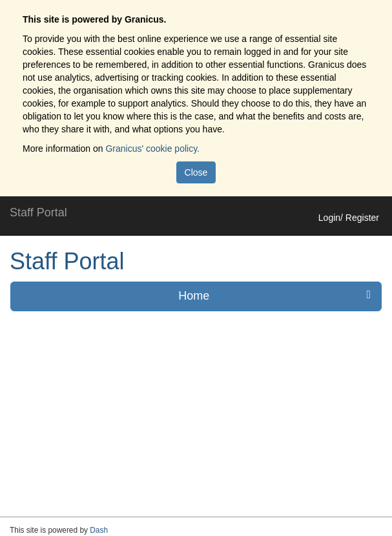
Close (196, 172)
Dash (99, 530)
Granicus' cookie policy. (152, 149)
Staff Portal (67, 261)
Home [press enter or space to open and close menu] (274, 295)
